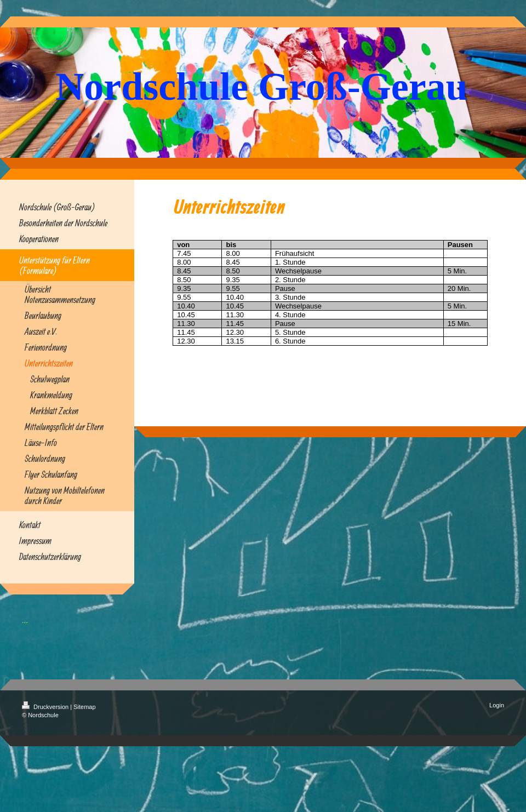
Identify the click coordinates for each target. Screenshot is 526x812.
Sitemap (84, 707)
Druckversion (46, 707)
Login (497, 705)
